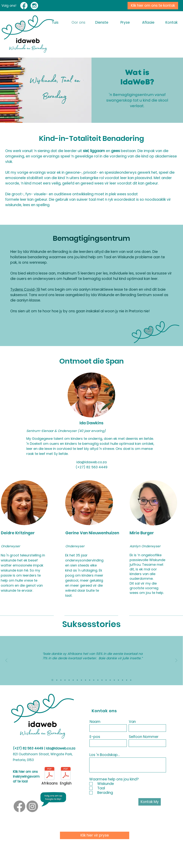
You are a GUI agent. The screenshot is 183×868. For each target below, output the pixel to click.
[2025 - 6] (57, 680)
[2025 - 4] (69, 680)
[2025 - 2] (73, 680)
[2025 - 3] (65, 680)
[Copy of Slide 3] (98, 680)
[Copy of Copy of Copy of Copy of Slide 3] (122, 680)
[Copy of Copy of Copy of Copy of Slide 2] (118, 680)
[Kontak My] (150, 802)
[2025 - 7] (52, 680)
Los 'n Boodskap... (105, 755)
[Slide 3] (90, 680)
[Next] (176, 661)
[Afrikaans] (49, 776)
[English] (66, 776)
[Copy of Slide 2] (94, 680)
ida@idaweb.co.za (61, 748)
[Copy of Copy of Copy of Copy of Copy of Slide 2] (127, 680)
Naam (95, 722)
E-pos (95, 737)
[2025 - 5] (61, 680)
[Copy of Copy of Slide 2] (102, 680)
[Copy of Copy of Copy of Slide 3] (114, 680)
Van (132, 722)
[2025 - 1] (77, 680)
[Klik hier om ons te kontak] (153, 6)
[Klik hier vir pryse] (95, 835)
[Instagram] (32, 806)
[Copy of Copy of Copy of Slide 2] (110, 680)
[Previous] (6, 661)
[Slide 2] (86, 680)
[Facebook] (19, 806)
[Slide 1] (81, 680)
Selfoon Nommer (144, 737)
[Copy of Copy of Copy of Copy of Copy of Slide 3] (131, 680)
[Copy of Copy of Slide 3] (106, 680)
